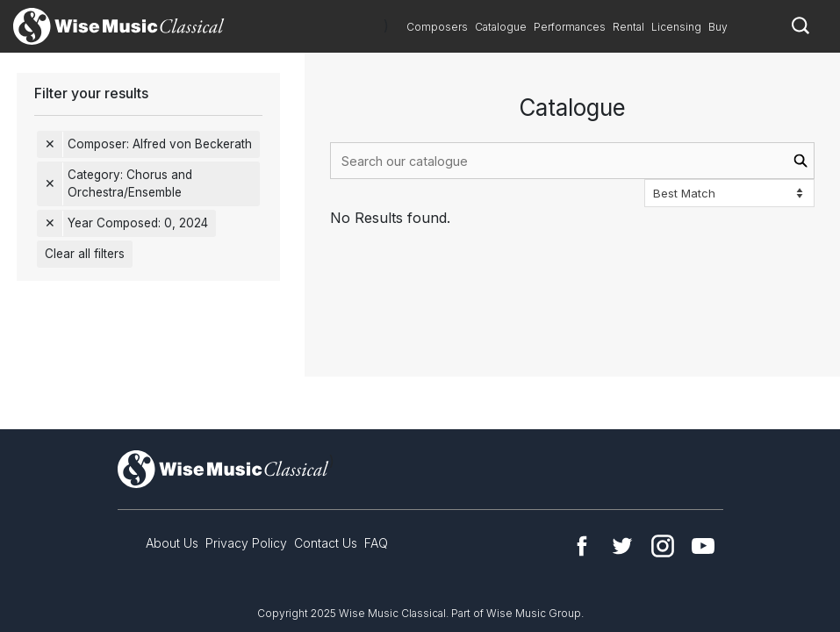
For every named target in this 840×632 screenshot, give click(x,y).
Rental (628, 27)
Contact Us (326, 543)
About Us (172, 543)
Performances (570, 27)
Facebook (582, 546)
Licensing (676, 27)
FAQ (376, 543)
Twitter (622, 546)
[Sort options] (729, 193)
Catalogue (501, 27)
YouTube (703, 546)
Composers (437, 27)
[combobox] (572, 161)
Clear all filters (85, 254)
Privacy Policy (246, 543)
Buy (718, 27)
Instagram (663, 546)
